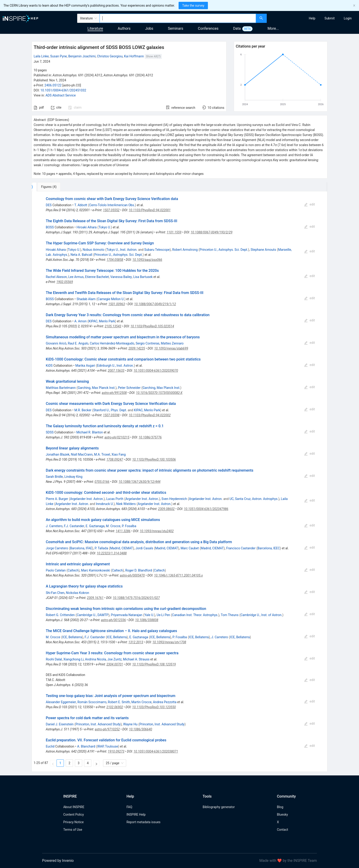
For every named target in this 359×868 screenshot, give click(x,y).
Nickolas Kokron (78, 593)
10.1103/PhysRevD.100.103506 (154, 459)
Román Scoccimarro (92, 702)
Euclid (50, 746)
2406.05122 (53, 85)
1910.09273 (116, 751)
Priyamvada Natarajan (126, 615)
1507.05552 (111, 210)
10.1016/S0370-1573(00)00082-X (159, 393)
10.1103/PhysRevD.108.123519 (154, 664)
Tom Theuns (230, 615)
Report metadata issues (143, 822)
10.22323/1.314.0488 (112, 553)
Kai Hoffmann (134, 56)
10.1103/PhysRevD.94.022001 (150, 210)
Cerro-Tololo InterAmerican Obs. (112, 205)
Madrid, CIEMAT (122, 548)
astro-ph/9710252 (107, 729)
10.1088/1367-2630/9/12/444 (140, 482)
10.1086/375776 (150, 437)
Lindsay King (73, 477)
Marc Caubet (190, 548)
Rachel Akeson (56, 277)
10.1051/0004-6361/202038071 (156, 751)
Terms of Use (73, 830)
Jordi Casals (144, 548)
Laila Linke (41, 56)
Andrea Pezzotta (165, 702)
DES (49, 205)
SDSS (50, 432)
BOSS (50, 227)
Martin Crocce (141, 702)
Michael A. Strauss (136, 659)
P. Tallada (101, 548)
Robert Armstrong (185, 250)
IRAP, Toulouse (108, 746)
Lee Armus (76, 277)
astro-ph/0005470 (132, 575)
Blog (280, 807)
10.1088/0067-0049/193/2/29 (211, 232)
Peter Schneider (129, 388)
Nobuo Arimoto (94, 250)
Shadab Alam (86, 299)
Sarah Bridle (54, 477)
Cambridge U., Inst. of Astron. (261, 615)
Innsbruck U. (105, 504)
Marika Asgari (85, 366)
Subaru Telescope (157, 250)
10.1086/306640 (140, 729)
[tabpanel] (179, 482)
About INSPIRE (74, 807)
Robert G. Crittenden (60, 615)
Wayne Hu (130, 724)
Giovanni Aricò (56, 343)
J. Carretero (54, 526)
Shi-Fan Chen (55, 593)
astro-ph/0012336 (113, 620)
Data (237, 28)
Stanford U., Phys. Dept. (110, 410)
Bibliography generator (219, 807)
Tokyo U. (105, 227)
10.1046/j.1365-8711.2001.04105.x (178, 575)
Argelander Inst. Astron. (87, 499)
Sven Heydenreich (174, 499)
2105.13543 (113, 326)
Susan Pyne (58, 56)
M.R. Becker (83, 410)
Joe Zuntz (114, 659)
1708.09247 (115, 459)
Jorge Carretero (57, 548)
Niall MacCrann (82, 454)
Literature (95, 28)
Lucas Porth (115, 499)
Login (348, 18)
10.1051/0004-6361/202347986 (206, 509)
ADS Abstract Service (61, 95)
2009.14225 (137, 348)
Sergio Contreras (147, 343)
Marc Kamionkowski (95, 570)
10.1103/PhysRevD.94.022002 (150, 415)
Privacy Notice (73, 822)
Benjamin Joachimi (82, 56)
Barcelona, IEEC (269, 548)
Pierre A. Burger (57, 499)
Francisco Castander (241, 548)
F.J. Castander (74, 526)
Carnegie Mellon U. (111, 299)
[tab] (47, 187)
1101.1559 (174, 232)
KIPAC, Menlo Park (102, 321)
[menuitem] (312, 18)
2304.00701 (115, 664)
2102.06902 (115, 707)
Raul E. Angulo (78, 343)
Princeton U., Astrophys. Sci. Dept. (224, 250)
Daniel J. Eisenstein (60, 724)
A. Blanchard (86, 746)
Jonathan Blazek (58, 454)
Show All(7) (153, 56)
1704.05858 (115, 260)
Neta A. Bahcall (81, 255)
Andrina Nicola (95, 659)
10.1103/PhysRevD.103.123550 (154, 707)
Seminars (175, 28)
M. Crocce (113, 526)
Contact (282, 830)
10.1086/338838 (147, 620)
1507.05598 (111, 415)
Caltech (73, 570)
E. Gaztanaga (95, 526)
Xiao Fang (119, 454)
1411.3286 (123, 531)
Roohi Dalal (54, 659)
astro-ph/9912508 (114, 393)
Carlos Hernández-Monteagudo (112, 343)
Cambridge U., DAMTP (92, 615)
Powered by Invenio (58, 861)
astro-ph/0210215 (117, 437)
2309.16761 (95, 598)
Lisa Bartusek (143, 277)
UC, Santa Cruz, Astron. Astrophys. (254, 499)
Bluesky (282, 815)
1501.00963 (117, 304)
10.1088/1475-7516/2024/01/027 (136, 598)
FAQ (129, 807)
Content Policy (73, 815)
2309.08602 (166, 509)
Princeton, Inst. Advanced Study (98, 724)
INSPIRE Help (136, 815)
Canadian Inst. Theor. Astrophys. (195, 615)
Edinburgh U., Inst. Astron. (116, 366)
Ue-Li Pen (163, 615)
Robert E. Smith (119, 702)
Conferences (208, 28)
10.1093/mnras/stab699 (171, 348)
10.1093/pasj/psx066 (147, 260)
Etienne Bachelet (97, 277)
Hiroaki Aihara (87, 227)
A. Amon (80, 321)
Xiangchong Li (73, 659)
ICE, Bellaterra (72, 637)
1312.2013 (136, 642)
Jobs (149, 28)
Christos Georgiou (110, 56)
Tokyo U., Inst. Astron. (122, 250)
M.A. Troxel (102, 454)
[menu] (313, 18)
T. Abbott (81, 205)
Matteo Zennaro (172, 343)
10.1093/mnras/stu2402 (157, 531)
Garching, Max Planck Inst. (97, 388)
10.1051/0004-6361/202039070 (156, 371)
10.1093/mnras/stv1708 (169, 642)
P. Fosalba (129, 526)
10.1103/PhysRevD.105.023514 (152, 326)
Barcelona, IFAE (81, 548)
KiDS (49, 366)
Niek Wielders (126, 504)
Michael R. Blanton (90, 432)
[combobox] (178, 18)
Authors (124, 28)
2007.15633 (116, 371)
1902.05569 (65, 282)
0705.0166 (102, 482)
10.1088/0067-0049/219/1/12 (155, 304)
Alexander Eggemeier (61, 702)
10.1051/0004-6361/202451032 (63, 90)
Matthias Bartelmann (61, 388)
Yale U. (149, 615)
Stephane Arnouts (263, 250)
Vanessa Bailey (121, 277)
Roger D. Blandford (139, 570)
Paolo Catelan (56, 570)
